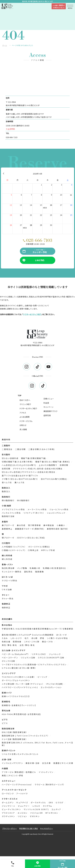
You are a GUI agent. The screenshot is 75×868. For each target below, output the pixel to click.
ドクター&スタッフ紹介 (32, 314)
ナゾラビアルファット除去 (14, 509)
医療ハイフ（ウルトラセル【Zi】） (16, 696)
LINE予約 (37, 864)
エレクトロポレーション (51, 687)
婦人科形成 (7, 559)
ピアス (5, 723)
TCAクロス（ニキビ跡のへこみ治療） (19, 677)
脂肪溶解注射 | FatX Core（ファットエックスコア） (26, 736)
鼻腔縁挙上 (7, 529)
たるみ (5, 638)
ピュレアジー (24, 806)
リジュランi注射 (28, 658)
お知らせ (23, 425)
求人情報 (23, 429)
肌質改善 (18, 642)
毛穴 (27, 638)
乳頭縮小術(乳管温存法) (55, 568)
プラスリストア (9, 813)
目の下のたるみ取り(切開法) (54, 479)
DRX (51, 802)
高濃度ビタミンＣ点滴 (63, 763)
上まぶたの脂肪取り (48, 465)
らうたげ (60, 802)
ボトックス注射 (9, 661)
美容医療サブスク (50, 411)
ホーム (5, 45)
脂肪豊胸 (39, 572)
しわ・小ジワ (17, 638)
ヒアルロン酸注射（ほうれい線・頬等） (19, 668)
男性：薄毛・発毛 (10, 645)
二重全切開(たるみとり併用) (42, 449)
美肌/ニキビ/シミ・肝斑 (13, 775)
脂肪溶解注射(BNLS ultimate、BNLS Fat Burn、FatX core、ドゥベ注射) (37, 744)
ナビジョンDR (37, 813)
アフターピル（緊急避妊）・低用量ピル (19, 772)
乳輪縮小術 (35, 568)
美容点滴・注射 (33, 763)
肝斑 (43, 638)
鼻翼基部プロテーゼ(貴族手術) (30, 529)
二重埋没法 (7, 449)
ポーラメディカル (39, 802)
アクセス (23, 413)
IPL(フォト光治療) (55, 684)
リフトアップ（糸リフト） (34, 513)
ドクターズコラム (26, 421)
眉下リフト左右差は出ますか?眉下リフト (20, 476)
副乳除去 (29, 572)
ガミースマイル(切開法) (39, 547)
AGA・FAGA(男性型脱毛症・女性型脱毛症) (22, 714)
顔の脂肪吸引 (9, 500)
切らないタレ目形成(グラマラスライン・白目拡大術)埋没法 (29, 472)
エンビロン (23, 813)
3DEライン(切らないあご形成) (31, 538)
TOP (20, 395)
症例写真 (47, 415)
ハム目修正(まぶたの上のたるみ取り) (19, 465)
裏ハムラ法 (20, 482)
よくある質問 (24, 417)
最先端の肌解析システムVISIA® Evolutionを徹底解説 (28, 635)
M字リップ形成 (48, 550)
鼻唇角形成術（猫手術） (58, 529)
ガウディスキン (9, 816)
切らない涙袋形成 (11, 458)
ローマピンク (8, 793)
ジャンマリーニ (9, 806)
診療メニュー (49, 399)
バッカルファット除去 (12, 513)
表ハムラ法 (7, 482)
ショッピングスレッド (57, 513)
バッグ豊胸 (22, 568)
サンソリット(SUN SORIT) (37, 809)
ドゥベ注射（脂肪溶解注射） (15, 739)
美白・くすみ (48, 642)
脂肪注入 (6, 491)
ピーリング (43, 677)
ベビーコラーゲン (10, 658)
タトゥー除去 (8, 598)
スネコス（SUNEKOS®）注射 (51, 658)
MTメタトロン (52, 813)
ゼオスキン (35, 816)
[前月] (4, 174)
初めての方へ (25, 400)
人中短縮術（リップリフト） (14, 547)
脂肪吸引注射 (8, 516)
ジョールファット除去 (59, 509)
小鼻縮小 (61, 525)
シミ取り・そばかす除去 (58, 638)
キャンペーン (48, 407)
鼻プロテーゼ (8, 525)
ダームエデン (8, 802)
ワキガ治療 (7, 589)
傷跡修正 (6, 607)
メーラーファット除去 (38, 509)
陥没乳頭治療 (9, 568)
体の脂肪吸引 (23, 500)
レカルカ (37, 806)
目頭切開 (64, 465)
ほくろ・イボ (62, 635)
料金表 (46, 403)
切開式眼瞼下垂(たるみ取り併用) (18, 462)
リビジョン (23, 816)
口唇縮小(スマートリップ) (14, 550)
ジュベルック (55, 654)
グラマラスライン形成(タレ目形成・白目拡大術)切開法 (38, 469)
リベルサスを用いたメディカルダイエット (20, 754)
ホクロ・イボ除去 (10, 580)
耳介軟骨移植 (35, 525)
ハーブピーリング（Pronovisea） (17, 784)
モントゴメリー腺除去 (12, 572)
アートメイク (22, 793)
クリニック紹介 (25, 404)
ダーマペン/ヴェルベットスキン (16, 680)
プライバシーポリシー (10, 828)
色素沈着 (6, 642)
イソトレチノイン (46, 772)
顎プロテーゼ (8, 538)
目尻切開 (6, 469)
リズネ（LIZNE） (39, 654)
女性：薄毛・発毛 (27, 645)
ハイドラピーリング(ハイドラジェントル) (20, 687)
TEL (13, 864)
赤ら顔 (35, 638)
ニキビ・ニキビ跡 (32, 642)
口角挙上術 (34, 550)
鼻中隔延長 (49, 525)
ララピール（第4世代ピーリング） (50, 784)
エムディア (57, 809)
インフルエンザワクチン (13, 763)
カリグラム (48, 806)
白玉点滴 (47, 763)
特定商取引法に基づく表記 (28, 828)
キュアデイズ (23, 802)
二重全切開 (21, 449)
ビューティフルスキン (12, 809)
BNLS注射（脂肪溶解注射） (15, 732)
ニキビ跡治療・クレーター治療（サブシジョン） (23, 684)
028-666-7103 (12, 137)
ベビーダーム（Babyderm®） (16, 654)
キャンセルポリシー (47, 828)
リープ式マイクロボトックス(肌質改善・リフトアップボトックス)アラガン (34, 664)
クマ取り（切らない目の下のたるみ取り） (20, 479)
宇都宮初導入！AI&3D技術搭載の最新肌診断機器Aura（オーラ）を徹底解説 (37, 629)
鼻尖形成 (22, 525)
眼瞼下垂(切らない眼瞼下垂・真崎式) (53, 462)
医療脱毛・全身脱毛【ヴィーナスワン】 (19, 705)
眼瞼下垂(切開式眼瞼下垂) (34, 458)
